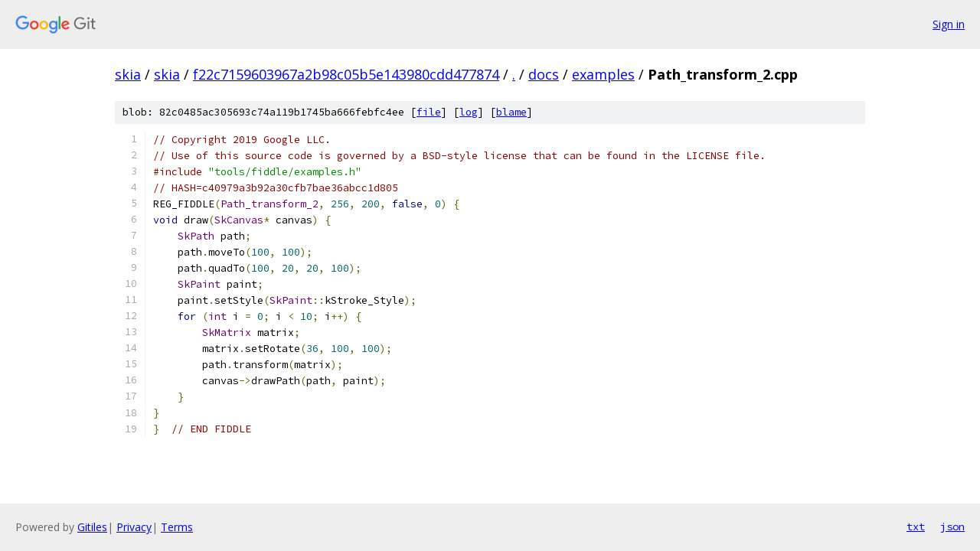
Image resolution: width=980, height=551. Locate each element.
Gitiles (92, 527)
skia (128, 74)
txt (916, 527)
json (952, 527)
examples (603, 74)
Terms (177, 527)
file (429, 112)
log (469, 112)
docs (544, 74)
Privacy (134, 527)
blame (511, 112)
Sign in (949, 24)
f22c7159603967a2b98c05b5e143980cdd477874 (346, 74)
